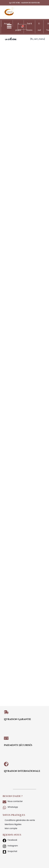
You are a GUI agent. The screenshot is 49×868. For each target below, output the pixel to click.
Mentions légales (13, 824)
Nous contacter (15, 801)
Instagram (13, 846)
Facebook (12, 840)
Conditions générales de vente (20, 820)
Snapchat (12, 851)
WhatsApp (13, 807)
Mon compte (11, 828)
